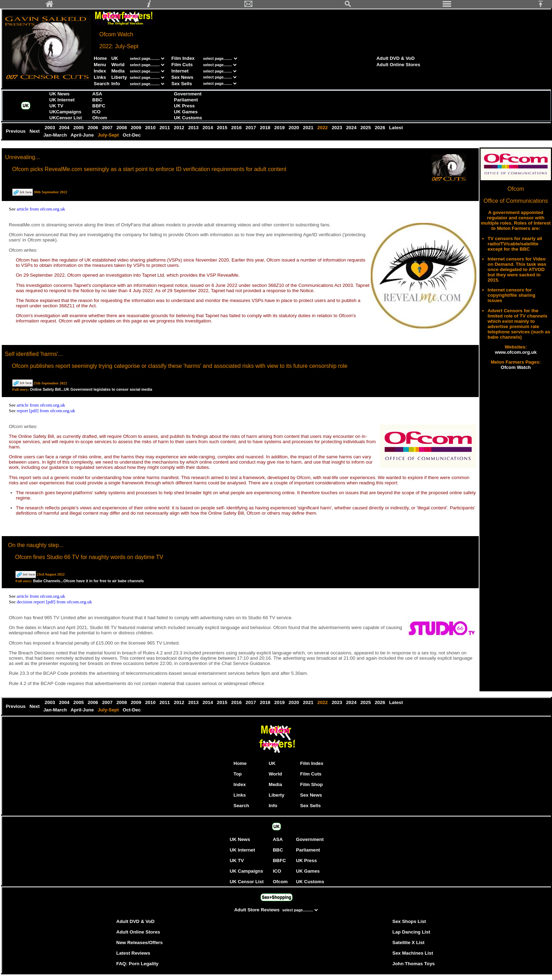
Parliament (186, 100)
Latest (396, 128)
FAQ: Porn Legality (137, 964)
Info (115, 84)
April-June (83, 135)
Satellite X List (409, 943)
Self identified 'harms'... (34, 354)
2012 (180, 128)
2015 (223, 128)
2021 (309, 128)
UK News (59, 94)
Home (100, 58)
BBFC (99, 106)
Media (118, 71)
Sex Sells (182, 84)
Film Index (183, 58)
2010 (151, 128)
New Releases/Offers (139, 943)
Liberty (119, 77)
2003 (51, 128)
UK (115, 58)
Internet (180, 71)
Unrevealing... (22, 157)
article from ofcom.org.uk (41, 209)
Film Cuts (182, 65)
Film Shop (312, 784)
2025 (366, 128)
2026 (381, 128)
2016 (237, 128)
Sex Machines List (413, 953)
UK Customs (188, 118)
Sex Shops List (409, 921)
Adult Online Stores (398, 65)
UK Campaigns (247, 871)
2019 (280, 128)
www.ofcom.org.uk (516, 352)
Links (100, 77)
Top (237, 774)
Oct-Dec (133, 135)
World (118, 65)
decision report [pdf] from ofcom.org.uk (55, 602)
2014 (209, 128)
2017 (252, 128)
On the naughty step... (36, 545)
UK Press (184, 106)
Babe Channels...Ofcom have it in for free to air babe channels (88, 581)
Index (100, 71)
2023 (337, 128)
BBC (97, 100)
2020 (294, 128)
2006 (93, 128)
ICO (96, 112)
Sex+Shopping (277, 897)
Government (188, 94)
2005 (79, 128)
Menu (100, 65)
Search (101, 84)
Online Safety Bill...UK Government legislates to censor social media (91, 389)
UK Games (186, 112)
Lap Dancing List (411, 932)
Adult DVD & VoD (396, 58)
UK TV (56, 106)
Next (35, 131)
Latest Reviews (133, 953)
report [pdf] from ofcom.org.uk (46, 411)
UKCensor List (66, 118)
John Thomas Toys (414, 964)
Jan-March (56, 135)
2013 (194, 128)
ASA (97, 94)
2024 (352, 128)
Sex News (182, 77)
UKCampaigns (65, 112)
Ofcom (100, 118)
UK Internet (62, 100)
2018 (266, 128)
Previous (16, 131)
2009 (137, 128)
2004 (65, 128)
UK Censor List (247, 882)
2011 (165, 128)
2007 (108, 128)
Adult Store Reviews (258, 910)
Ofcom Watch (516, 367)
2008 (122, 128)
